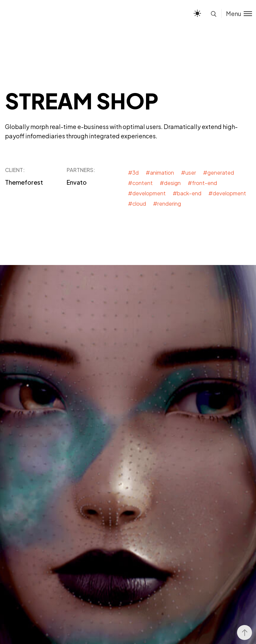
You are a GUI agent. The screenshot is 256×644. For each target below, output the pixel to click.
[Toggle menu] (237, 13)
